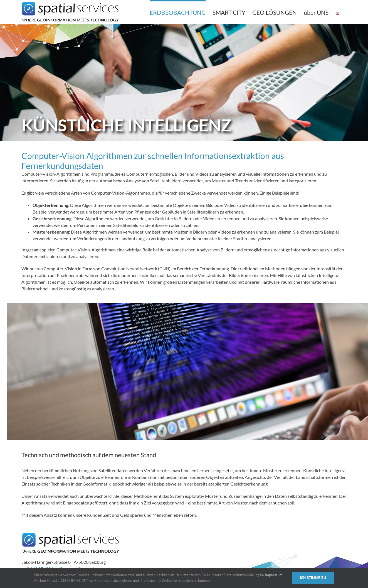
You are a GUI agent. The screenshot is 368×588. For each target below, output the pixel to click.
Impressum (274, 575)
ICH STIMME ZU (313, 578)
